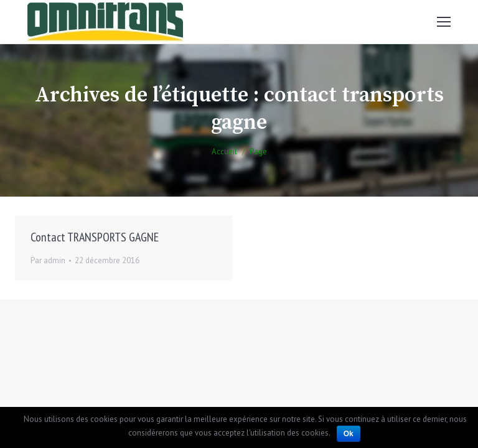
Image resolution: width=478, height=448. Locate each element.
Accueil (224, 152)
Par (48, 260)
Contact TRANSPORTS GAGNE (95, 237)
